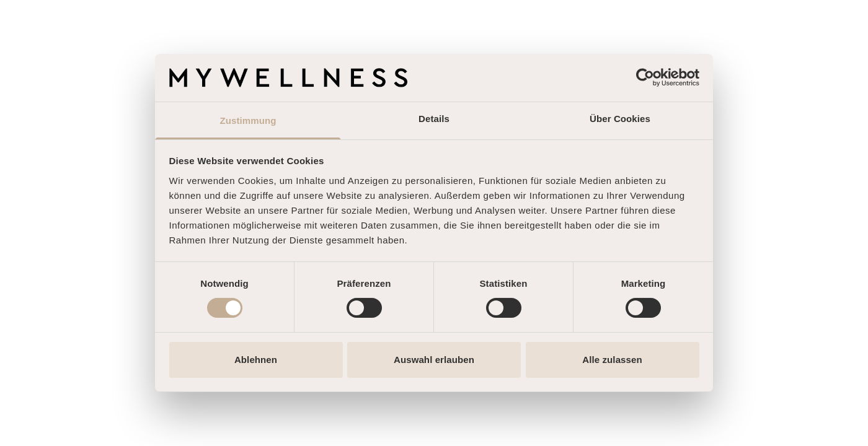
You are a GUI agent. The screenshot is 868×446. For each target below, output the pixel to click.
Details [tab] (434, 119)
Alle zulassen (612, 360)
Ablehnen (256, 360)
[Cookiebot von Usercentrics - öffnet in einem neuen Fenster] (645, 77)
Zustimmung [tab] (248, 120)
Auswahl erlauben (434, 360)
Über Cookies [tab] (620, 119)
